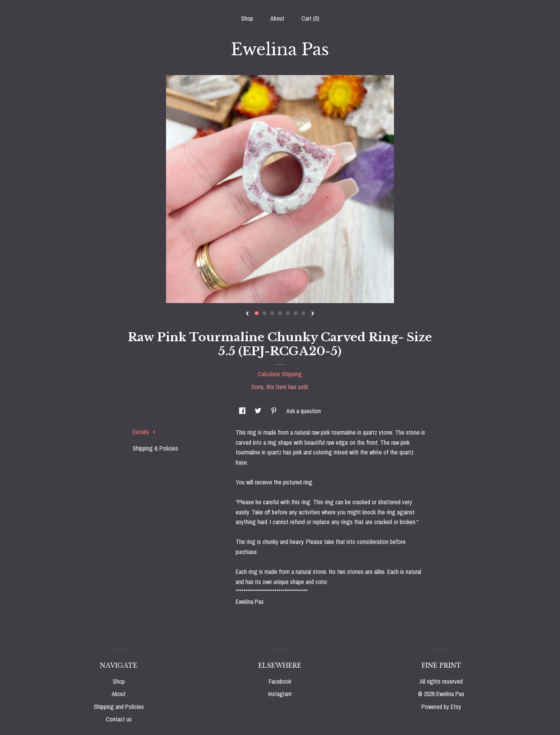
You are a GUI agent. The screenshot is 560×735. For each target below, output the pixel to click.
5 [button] (288, 313)
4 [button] (280, 313)
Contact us (119, 719)
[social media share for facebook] (243, 411)
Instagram (280, 694)
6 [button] (296, 313)
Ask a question (304, 411)
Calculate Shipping (280, 374)
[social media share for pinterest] (275, 411)
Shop (247, 18)
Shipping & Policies (155, 448)
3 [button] (272, 313)
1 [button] (257, 313)
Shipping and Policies (119, 707)
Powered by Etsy (441, 707)
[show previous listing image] (247, 314)
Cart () (310, 18)
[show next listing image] (313, 314)
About (277, 18)
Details (144, 432)
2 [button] (264, 313)
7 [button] (303, 313)
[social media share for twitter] (259, 411)
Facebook (280, 681)
